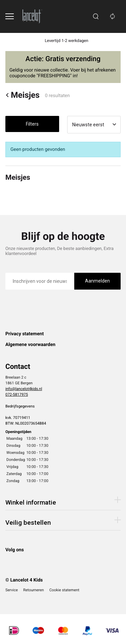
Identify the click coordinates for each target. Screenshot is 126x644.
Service (12, 590)
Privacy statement (25, 334)
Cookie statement (64, 590)
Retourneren (34, 590)
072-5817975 (17, 394)
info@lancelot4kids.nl (24, 389)
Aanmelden (97, 281)
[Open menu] (10, 16)
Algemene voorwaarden (30, 345)
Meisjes (23, 95)
